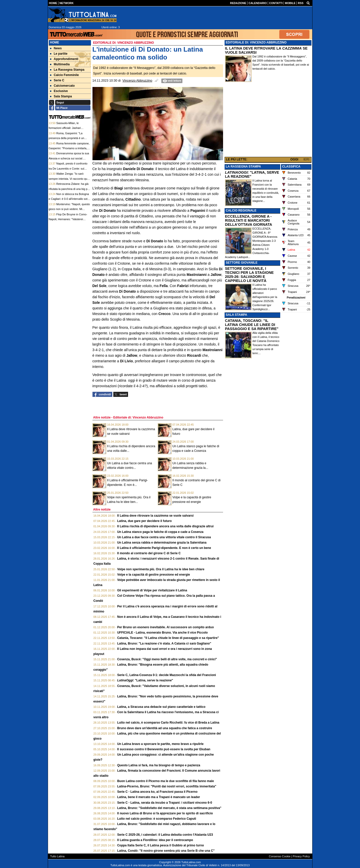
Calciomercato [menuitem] (62, 86)
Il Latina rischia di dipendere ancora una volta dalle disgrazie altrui (165, 526)
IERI (306, 159)
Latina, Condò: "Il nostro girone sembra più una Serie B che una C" (166, 851)
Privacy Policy (301, 856)
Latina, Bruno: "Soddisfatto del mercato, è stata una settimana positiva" (169, 808)
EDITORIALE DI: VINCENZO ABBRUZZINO (256, 42)
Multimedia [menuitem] (60, 64)
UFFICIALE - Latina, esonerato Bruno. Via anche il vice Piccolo (162, 633)
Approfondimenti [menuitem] (64, 59)
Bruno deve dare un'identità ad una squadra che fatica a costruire (165, 728)
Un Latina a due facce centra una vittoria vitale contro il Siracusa (164, 537)
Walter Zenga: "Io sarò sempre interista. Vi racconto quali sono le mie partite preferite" (69, 179)
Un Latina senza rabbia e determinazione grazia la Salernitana (162, 543)
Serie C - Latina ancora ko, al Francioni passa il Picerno (157, 792)
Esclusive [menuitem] (59, 91)
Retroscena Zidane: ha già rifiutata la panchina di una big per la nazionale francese (69, 189)
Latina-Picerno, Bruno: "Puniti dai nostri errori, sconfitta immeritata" (167, 786)
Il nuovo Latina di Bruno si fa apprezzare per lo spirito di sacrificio (165, 813)
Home (55, 42)
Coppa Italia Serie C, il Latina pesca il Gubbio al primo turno (160, 845)
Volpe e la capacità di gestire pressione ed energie (154, 575)
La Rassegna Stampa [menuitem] (67, 70)
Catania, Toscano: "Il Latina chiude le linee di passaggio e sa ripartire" (168, 638)
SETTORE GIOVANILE (242, 263)
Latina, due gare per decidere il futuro (144, 521)
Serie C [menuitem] (57, 80)
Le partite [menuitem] (59, 54)
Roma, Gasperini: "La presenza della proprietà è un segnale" (67, 138)
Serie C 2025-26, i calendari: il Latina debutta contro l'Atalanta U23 (165, 835)
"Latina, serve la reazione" (145, 680)
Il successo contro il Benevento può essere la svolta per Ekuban (164, 749)
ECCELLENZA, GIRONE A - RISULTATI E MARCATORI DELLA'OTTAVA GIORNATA (249, 220)
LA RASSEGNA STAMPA (244, 167)
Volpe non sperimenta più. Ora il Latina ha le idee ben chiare (161, 569)
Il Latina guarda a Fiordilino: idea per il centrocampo (155, 840)
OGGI (294, 159)
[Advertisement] (268, 121)
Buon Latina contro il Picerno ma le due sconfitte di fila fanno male (166, 781)
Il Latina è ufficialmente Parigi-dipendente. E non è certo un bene (164, 548)
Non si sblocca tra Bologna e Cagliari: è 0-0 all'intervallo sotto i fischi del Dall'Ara (69, 199)
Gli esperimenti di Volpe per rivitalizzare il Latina (152, 590)
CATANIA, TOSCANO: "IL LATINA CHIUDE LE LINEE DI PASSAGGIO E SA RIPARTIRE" (252, 325)
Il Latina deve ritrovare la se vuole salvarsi (155, 516)
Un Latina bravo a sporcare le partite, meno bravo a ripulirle (160, 744)
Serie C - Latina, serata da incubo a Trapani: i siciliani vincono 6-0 (165, 803)
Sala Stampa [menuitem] (61, 96)
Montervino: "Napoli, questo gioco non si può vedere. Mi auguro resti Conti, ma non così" (69, 209)
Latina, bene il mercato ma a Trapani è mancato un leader (159, 797)
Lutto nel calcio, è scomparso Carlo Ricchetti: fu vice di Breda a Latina (168, 723)
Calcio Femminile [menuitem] (65, 75)
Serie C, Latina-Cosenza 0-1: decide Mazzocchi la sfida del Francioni (167, 675)
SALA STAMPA (237, 315)
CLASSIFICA (291, 167)
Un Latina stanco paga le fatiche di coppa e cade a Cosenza (160, 532)
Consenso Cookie (280, 856)
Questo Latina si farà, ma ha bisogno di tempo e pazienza (159, 765)
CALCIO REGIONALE (241, 211)
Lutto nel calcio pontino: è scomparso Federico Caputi (157, 819)
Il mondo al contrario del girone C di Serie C (149, 553)
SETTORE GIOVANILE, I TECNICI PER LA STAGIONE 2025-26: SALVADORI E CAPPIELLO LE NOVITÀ (249, 275)
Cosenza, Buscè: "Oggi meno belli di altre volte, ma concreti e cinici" (167, 659)
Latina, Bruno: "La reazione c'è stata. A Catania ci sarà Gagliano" (164, 643)
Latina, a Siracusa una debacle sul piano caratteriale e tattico (161, 707)
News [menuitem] (56, 48)
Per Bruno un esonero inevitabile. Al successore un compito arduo (165, 627)
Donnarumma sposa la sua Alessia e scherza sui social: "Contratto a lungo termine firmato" (70, 158)
